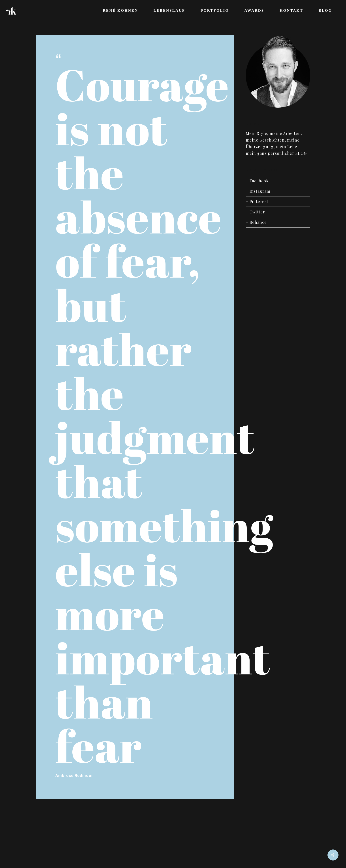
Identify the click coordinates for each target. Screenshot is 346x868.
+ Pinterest (257, 202)
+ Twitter (255, 212)
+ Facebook (257, 181)
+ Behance (256, 222)
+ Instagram (258, 191)
